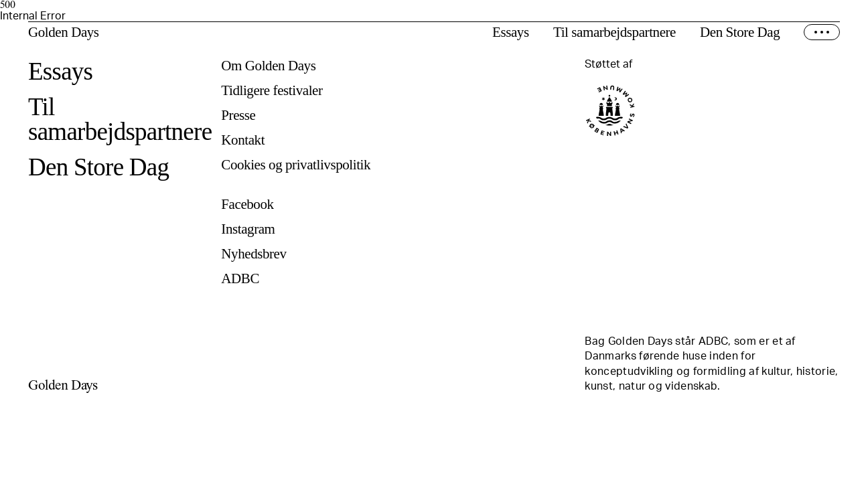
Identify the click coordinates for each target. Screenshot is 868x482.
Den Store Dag (740, 32)
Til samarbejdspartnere (614, 32)
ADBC (240, 279)
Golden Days (64, 32)
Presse (238, 115)
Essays (511, 32)
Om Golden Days (268, 66)
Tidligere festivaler (272, 91)
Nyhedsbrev (254, 254)
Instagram (248, 229)
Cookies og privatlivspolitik (296, 165)
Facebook (247, 205)
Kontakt (243, 140)
